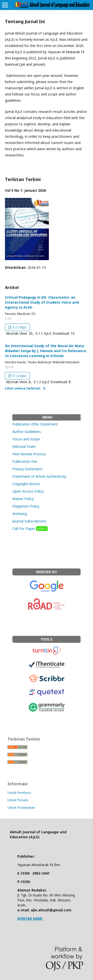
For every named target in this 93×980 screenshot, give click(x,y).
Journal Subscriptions (29, 521)
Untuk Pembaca (19, 793)
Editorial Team (24, 446)
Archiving (20, 514)
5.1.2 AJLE (19, 376)
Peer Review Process (29, 454)
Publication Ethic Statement (35, 424)
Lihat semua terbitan (23, 388)
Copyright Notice (26, 484)
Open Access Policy (28, 491)
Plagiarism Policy (26, 506)
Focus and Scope (26, 439)
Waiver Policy (23, 499)
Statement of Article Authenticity (39, 476)
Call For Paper (30, 529)
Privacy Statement (27, 469)
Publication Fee (25, 461)
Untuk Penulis (18, 800)
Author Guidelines (27, 432)
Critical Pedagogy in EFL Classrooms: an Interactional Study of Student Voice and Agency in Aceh (42, 302)
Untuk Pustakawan (21, 807)
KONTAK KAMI (30, 918)
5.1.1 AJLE (19, 327)
